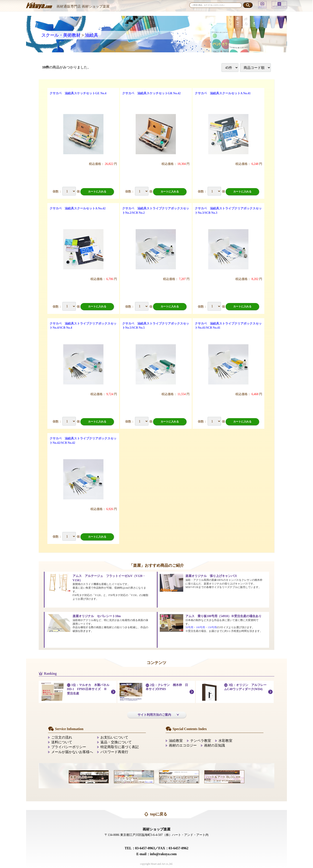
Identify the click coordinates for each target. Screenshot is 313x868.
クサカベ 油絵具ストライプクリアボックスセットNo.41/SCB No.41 (228, 326)
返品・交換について (116, 742)
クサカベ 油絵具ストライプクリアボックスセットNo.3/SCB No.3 (228, 211)
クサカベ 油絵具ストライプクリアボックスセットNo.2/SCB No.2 (156, 211)
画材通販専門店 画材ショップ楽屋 (83, 6)
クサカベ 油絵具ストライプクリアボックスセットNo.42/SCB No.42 (83, 441)
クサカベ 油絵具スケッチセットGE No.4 (78, 93)
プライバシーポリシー (69, 747)
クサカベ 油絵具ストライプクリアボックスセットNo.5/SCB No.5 (156, 326)
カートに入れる (97, 192)
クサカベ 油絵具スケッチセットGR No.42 (151, 93)
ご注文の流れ (62, 737)
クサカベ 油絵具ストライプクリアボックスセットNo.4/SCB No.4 (83, 326)
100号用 (200, 627)
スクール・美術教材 (61, 35)
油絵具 (92, 35)
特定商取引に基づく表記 (120, 747)
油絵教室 (176, 741)
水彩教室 (225, 741)
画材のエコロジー (183, 745)
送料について (62, 742)
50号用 (189, 627)
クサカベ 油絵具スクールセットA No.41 (223, 93)
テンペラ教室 (201, 741)
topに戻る (159, 814)
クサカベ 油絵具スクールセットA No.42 (77, 208)
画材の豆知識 (215, 745)
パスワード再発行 (114, 752)
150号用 (212, 627)
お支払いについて (114, 737)
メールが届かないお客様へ (72, 752)
